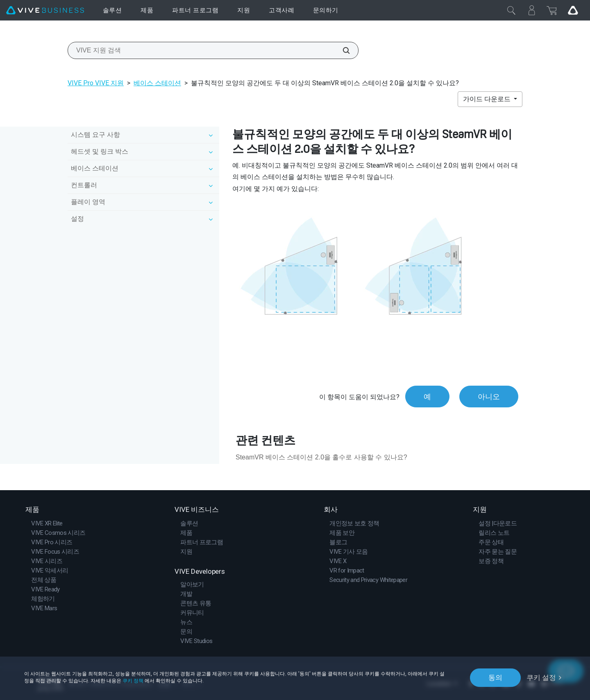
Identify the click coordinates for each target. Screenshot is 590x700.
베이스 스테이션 (157, 83)
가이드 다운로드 (488, 99)
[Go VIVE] (573, 10)
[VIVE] (45, 10)
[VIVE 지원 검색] (342, 50)
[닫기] (511, 10)
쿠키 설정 (541, 677)
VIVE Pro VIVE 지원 (96, 83)
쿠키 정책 (133, 681)
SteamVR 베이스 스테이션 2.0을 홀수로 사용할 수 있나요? (321, 457)
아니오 (489, 397)
